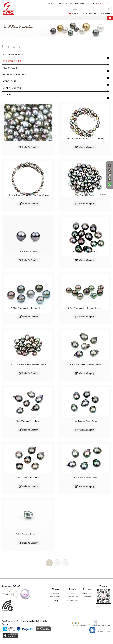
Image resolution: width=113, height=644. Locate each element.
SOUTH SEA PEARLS (13, 54)
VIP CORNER (105, 14)
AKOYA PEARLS (11, 68)
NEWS (61, 3)
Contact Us (73, 600)
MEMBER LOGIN (89, 14)
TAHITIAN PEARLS (12, 61)
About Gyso (73, 597)
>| (66, 563)
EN (109, 3)
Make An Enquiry (28, 147)
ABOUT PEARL (72, 3)
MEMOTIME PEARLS (13, 88)
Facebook (87, 589)
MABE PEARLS (10, 81)
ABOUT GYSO (86, 3)
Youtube (87, 597)
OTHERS (7, 95)
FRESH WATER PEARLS (14, 75)
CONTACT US (51, 3)
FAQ (56, 600)
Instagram (87, 593)
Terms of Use (56, 597)
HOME (96, 3)
